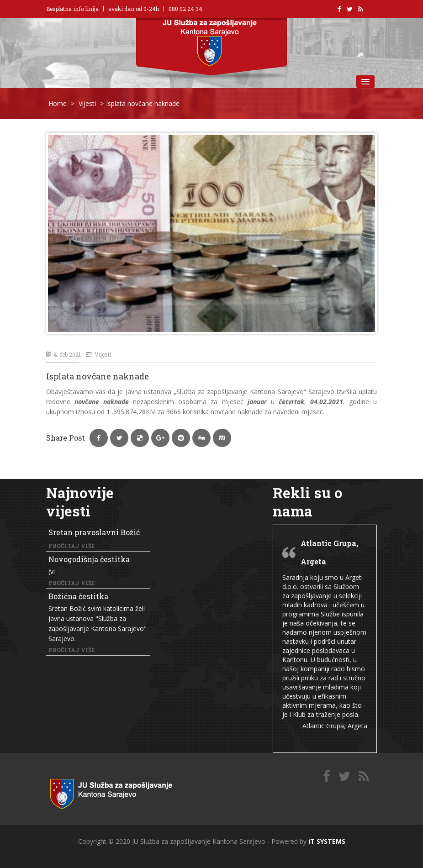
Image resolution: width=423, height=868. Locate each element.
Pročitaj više (71, 546)
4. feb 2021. (64, 354)
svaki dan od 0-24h (134, 9)
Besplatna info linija (72, 9)
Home (58, 103)
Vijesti (87, 103)
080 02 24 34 (185, 9)
